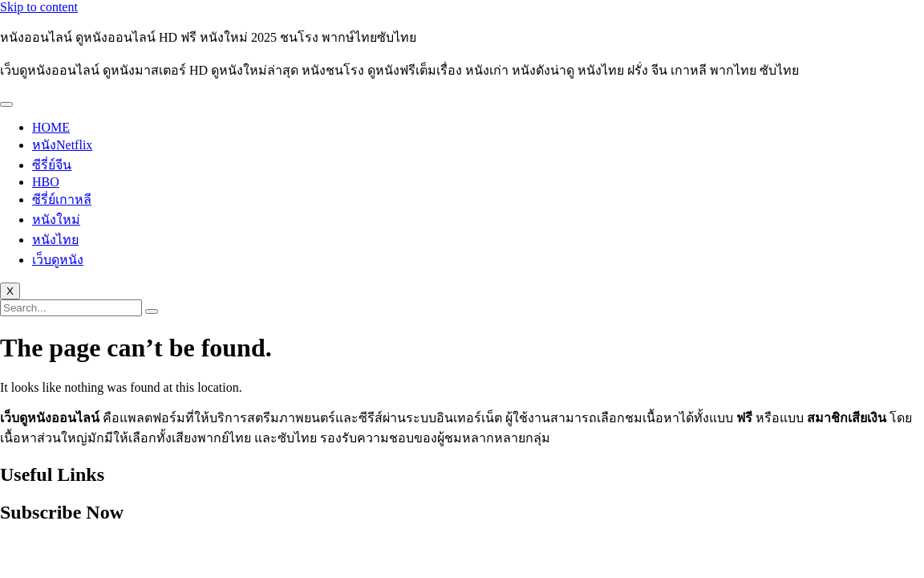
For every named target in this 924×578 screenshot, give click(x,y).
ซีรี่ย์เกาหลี (62, 199)
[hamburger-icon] (6, 104)
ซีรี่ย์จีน (52, 165)
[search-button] (152, 311)
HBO (46, 182)
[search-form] (71, 308)
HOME (51, 127)
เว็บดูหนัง (58, 260)
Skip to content (39, 7)
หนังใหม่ (56, 220)
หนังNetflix (62, 145)
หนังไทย (55, 240)
